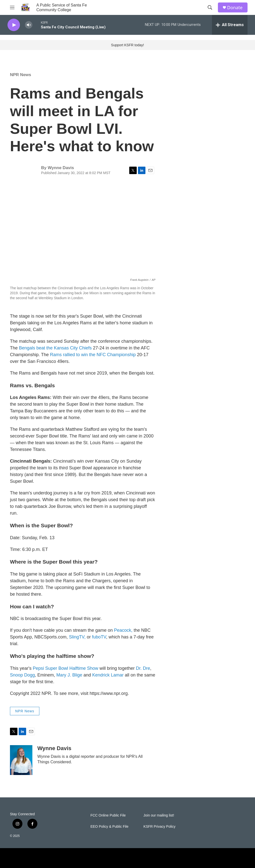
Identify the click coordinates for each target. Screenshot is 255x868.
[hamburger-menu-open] (12, 7)
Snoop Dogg (22, 675)
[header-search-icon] (210, 7)
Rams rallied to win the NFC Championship (93, 355)
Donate (235, 8)
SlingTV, (77, 637)
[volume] (29, 25)
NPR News (21, 75)
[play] (14, 25)
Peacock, (123, 630)
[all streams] (230, 25)
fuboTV (99, 637)
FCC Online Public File (108, 815)
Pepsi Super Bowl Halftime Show (65, 668)
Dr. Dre (143, 668)
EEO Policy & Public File (109, 827)
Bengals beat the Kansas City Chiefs (55, 348)
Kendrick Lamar (108, 675)
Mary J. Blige (69, 675)
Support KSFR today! (127, 45)
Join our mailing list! (159, 815)
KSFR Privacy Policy (159, 827)
